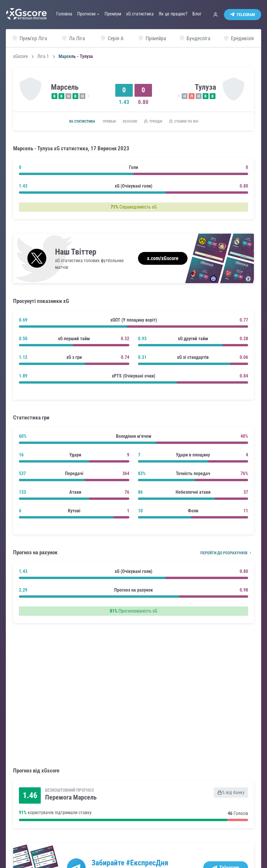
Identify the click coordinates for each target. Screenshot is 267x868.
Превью (105, 121)
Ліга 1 (43, 57)
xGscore (21, 57)
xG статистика (75, 121)
